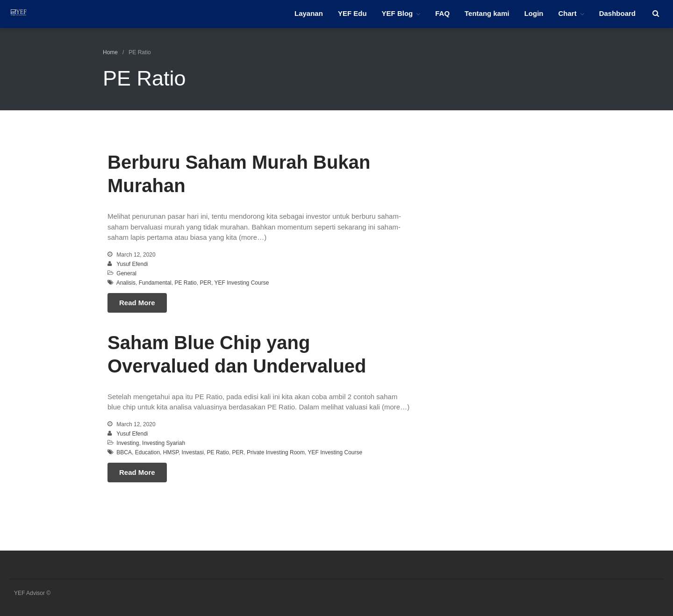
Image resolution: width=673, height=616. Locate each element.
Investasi (193, 452)
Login (534, 13)
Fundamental (155, 283)
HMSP (171, 452)
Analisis (126, 283)
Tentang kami (487, 13)
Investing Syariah (164, 443)
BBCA (124, 452)
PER (205, 283)
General (126, 273)
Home (110, 52)
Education (147, 452)
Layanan (309, 13)
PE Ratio (185, 283)
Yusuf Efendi (132, 264)
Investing (128, 443)
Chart (567, 13)
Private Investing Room (276, 452)
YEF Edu (352, 13)
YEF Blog (397, 13)
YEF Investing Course (242, 283)
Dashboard (617, 13)
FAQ (442, 13)
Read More (137, 303)
